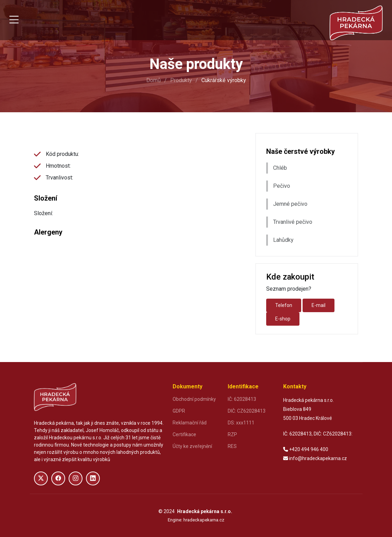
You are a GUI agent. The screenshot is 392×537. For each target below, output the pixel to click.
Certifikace (184, 434)
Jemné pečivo (290, 204)
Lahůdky (283, 240)
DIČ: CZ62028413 (247, 411)
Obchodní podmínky (194, 399)
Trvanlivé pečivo (293, 222)
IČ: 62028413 (242, 399)
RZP (232, 434)
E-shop (283, 319)
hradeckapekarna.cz (204, 520)
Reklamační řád (190, 423)
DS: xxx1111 (241, 423)
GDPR (179, 411)
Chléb (280, 168)
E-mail (319, 305)
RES (232, 446)
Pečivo (282, 186)
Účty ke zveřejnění (192, 446)
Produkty (181, 80)
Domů (154, 80)
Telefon (284, 305)
